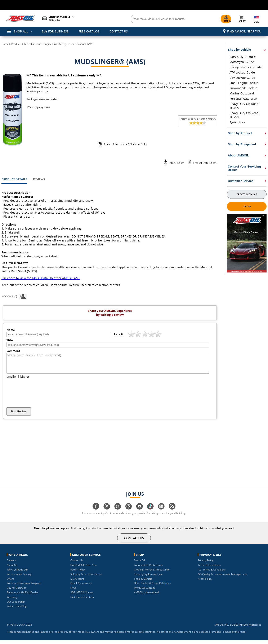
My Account (77, 583)
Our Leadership (16, 605)
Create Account (247, 194)
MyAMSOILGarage (145, 592)
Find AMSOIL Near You (244, 31)
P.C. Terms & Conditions (212, 573)
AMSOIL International (146, 596)
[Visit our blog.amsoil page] (172, 512)
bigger (25, 380)
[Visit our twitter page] (107, 512)
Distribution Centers (82, 601)
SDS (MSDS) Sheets (82, 596)
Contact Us (77, 564)
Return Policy (78, 573)
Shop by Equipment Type (148, 578)
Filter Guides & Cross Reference (153, 587)
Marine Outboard (242, 93)
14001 (244, 628)
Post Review (19, 415)
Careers (11, 564)
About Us (12, 569)
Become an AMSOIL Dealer (23, 596)
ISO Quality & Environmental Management (222, 578)
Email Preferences (81, 587)
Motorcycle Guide (242, 62)
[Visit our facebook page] (96, 512)
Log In (247, 206)
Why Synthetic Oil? (17, 573)
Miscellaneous (33, 44)
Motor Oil (139, 564)
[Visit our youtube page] (139, 512)
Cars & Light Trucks (243, 57)
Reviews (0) (14, 296)
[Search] (157, 19)
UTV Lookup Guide (242, 78)
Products (16, 44)
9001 (237, 628)
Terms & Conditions (209, 569)
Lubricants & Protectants (148, 569)
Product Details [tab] (14, 179)
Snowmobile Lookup (244, 88)
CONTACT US (119, 31)
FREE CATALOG (89, 31)
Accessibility (205, 583)
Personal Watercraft (243, 99)
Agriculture (237, 122)
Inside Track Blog (17, 610)
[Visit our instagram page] (118, 512)
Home (5, 44)
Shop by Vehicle (143, 583)
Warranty (12, 601)
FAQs (73, 592)
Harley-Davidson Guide (246, 67)
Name (11, 330)
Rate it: (119, 334)
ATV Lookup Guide (242, 72)
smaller (12, 380)
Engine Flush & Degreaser (59, 44)
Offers (10, 583)
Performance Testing (19, 578)
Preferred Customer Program (24, 587)
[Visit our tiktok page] (150, 512)
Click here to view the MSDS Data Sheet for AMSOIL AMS (41, 278)
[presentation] (38, 397)
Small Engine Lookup (244, 83)
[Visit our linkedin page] (161, 512)
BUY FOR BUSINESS (55, 31)
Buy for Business (16, 592)
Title (10, 340)
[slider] (198, 123)
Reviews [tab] (39, 179)
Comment (13, 351)
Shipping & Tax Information (86, 578)
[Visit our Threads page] (129, 512)
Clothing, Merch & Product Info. (152, 573)
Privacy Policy (206, 564)
